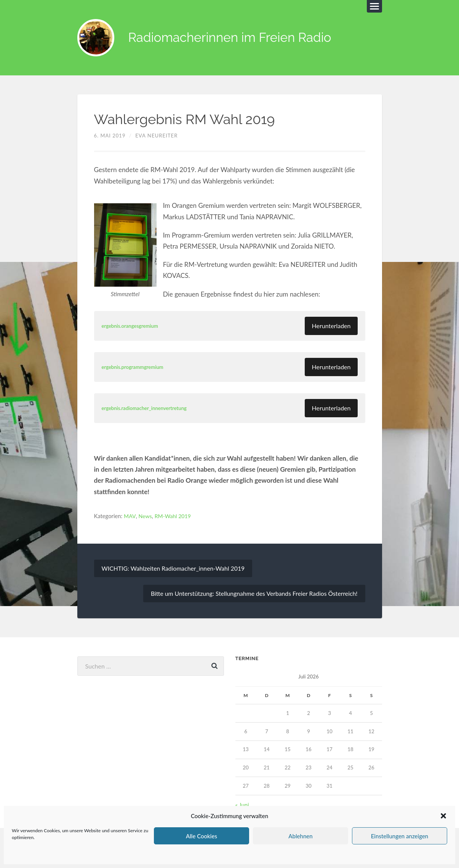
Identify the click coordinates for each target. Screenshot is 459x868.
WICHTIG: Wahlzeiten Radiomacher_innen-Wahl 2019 (174, 569)
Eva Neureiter (157, 136)
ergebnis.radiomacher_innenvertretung (146, 409)
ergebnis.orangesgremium (131, 326)
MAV (130, 517)
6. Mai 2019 (110, 136)
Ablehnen (300, 836)
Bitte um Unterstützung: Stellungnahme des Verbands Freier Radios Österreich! (252, 594)
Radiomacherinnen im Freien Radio (237, 38)
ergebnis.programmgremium (134, 368)
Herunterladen (331, 326)
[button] (443, 816)
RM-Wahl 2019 (174, 517)
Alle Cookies (202, 836)
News (146, 517)
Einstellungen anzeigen (400, 836)
